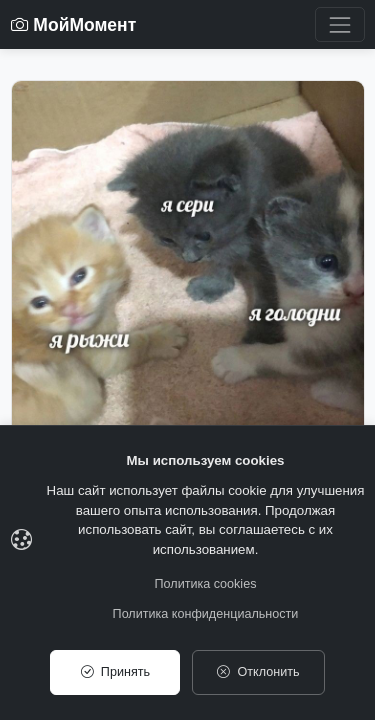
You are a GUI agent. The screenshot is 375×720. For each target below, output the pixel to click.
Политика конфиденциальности (206, 614)
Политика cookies (206, 584)
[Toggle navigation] (339, 24)
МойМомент (74, 25)
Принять (115, 672)
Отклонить (258, 672)
